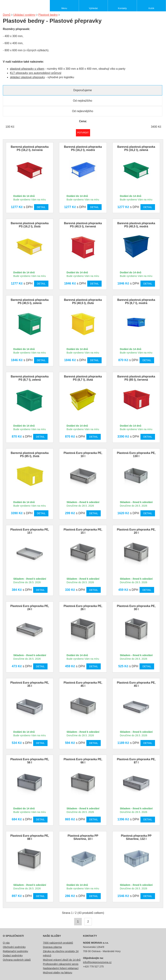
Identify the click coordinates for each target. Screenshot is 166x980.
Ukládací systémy (24, 15)
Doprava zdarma (52, 947)
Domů (7, 15)
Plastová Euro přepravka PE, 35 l (30, 684)
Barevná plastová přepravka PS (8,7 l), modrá (136, 301)
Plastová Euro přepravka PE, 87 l (136, 761)
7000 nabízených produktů (58, 943)
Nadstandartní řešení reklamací (61, 968)
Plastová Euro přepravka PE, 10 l (83, 455)
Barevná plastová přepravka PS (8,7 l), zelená (30, 378)
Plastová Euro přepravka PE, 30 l (136, 608)
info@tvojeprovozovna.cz (97, 962)
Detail (41, 207)
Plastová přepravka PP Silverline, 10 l (83, 837)
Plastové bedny (48, 15)
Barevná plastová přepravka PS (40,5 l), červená (83, 225)
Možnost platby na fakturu (58, 973)
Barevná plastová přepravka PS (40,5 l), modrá (136, 225)
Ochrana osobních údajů (17, 960)
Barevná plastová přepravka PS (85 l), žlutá (30, 455)
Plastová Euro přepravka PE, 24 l (30, 608)
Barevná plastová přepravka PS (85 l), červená (136, 378)
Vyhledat (93, 8)
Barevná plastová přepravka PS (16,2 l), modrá (83, 148)
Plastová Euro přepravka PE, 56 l (30, 761)
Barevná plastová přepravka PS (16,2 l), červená (30, 148)
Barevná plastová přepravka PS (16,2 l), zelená (136, 148)
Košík (151, 8)
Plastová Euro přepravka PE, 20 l (136, 531)
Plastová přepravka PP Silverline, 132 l (136, 837)
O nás (6, 943)
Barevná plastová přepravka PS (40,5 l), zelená (30, 301)
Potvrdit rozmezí (83, 133)
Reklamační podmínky (15, 951)
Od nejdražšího (83, 101)
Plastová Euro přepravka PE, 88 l (30, 837)
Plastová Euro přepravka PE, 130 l (136, 455)
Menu (64, 8)
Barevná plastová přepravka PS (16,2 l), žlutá (30, 225)
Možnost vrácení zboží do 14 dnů (62, 960)
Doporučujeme (82, 90)
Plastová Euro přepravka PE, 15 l (30, 531)
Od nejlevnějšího (83, 111)
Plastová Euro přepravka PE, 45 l (83, 684)
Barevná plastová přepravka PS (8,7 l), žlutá (83, 378)
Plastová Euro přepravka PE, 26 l (83, 608)
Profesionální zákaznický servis (61, 964)
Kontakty (122, 8)
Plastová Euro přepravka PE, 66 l (83, 761)
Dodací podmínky (13, 956)
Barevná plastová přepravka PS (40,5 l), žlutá (83, 301)
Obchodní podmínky (14, 947)
